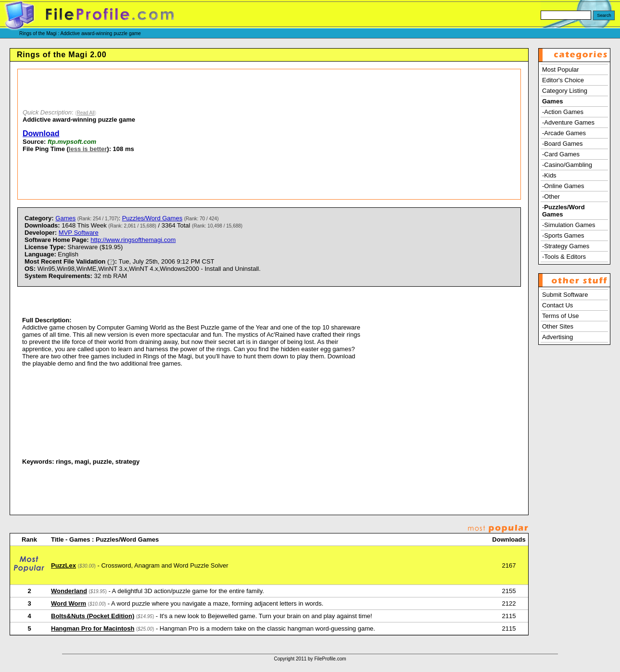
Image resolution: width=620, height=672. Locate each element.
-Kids (549, 175)
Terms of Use (561, 316)
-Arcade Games (564, 133)
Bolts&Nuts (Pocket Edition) (93, 616)
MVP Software (79, 233)
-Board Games (563, 144)
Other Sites (558, 326)
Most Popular (561, 70)
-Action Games (563, 112)
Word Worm (69, 603)
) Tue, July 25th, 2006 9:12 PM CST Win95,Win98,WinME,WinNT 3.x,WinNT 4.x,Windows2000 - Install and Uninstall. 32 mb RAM (143, 269)
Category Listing (565, 91)
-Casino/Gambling (567, 165)
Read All (85, 113)
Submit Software (565, 295)
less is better (88, 149)
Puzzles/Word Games (152, 218)
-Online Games (563, 186)
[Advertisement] (319, 134)
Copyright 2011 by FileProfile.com (310, 659)
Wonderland (69, 591)
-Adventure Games (568, 122)
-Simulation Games (569, 225)
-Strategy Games (566, 246)
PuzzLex (63, 565)
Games (65, 218)
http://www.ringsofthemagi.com (133, 240)
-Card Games (561, 154)
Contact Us (557, 305)
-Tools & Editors (564, 257)
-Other (551, 197)
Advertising (557, 337)
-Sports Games (563, 235)
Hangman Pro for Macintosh (93, 628)
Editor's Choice (563, 80)
